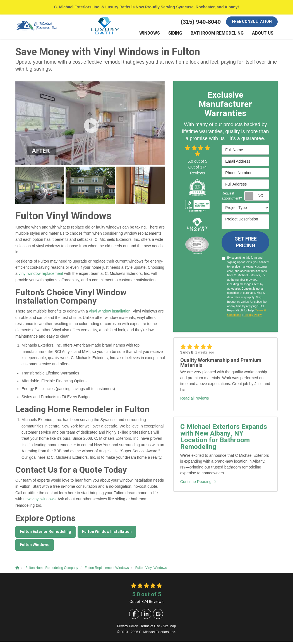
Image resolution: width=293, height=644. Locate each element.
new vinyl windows (39, 501)
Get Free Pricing (246, 245)
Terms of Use (150, 628)
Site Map (169, 628)
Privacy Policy (252, 317)
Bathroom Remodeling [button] (222, 35)
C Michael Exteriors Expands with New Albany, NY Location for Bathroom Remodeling (224, 439)
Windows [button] (158, 35)
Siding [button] (183, 35)
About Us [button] (264, 35)
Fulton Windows (35, 547)
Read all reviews (195, 400)
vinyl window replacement (41, 276)
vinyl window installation (110, 314)
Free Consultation (252, 22)
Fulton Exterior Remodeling (45, 534)
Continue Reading (198, 484)
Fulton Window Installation (107, 534)
